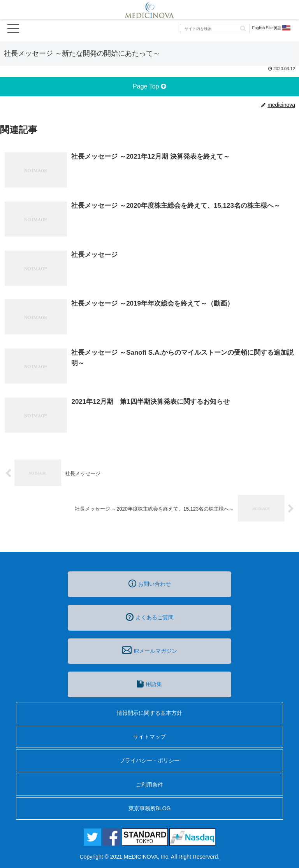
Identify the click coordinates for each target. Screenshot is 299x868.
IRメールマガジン (149, 650)
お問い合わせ (150, 583)
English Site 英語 (272, 28)
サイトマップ (149, 737)
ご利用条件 (149, 785)
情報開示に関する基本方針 (149, 713)
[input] (215, 28)
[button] (243, 28)
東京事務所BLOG (150, 808)
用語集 (149, 684)
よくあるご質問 (150, 617)
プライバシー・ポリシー (149, 760)
